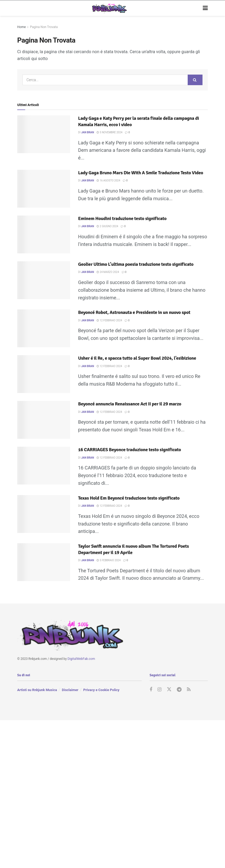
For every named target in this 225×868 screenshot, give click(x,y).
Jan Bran (88, 132)
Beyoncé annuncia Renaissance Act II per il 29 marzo (130, 404)
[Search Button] (195, 80)
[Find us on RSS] (189, 690)
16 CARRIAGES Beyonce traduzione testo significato (130, 450)
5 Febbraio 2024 (109, 560)
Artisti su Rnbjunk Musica (37, 690)
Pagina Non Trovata (44, 27)
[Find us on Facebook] (151, 690)
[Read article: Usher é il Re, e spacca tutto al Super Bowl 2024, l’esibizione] (44, 374)
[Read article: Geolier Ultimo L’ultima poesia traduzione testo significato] (44, 280)
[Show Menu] (205, 8)
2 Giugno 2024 (107, 226)
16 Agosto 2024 (108, 181)
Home (21, 27)
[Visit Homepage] (109, 8)
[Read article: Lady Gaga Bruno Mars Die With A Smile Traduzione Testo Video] (44, 189)
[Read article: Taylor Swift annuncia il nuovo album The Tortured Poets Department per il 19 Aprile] (44, 562)
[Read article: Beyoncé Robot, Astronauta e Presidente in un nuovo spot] (44, 328)
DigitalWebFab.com (81, 659)
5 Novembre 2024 (109, 132)
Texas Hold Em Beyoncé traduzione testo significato (129, 498)
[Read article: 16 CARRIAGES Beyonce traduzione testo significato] (44, 466)
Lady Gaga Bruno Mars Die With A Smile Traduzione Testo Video (141, 173)
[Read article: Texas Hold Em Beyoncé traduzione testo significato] (44, 514)
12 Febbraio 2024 (109, 320)
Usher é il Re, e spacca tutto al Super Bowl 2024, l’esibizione (137, 358)
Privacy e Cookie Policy (101, 690)
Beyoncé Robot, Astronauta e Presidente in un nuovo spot (134, 312)
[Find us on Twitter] (169, 690)
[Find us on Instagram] (159, 690)
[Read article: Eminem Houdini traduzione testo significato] (44, 234)
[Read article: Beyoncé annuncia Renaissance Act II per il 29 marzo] (44, 420)
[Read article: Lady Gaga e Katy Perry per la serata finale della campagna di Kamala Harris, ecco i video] (44, 134)
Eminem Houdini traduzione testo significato (122, 218)
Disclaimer (70, 690)
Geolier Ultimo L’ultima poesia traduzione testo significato (136, 264)
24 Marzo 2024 (108, 272)
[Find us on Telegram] (179, 690)
